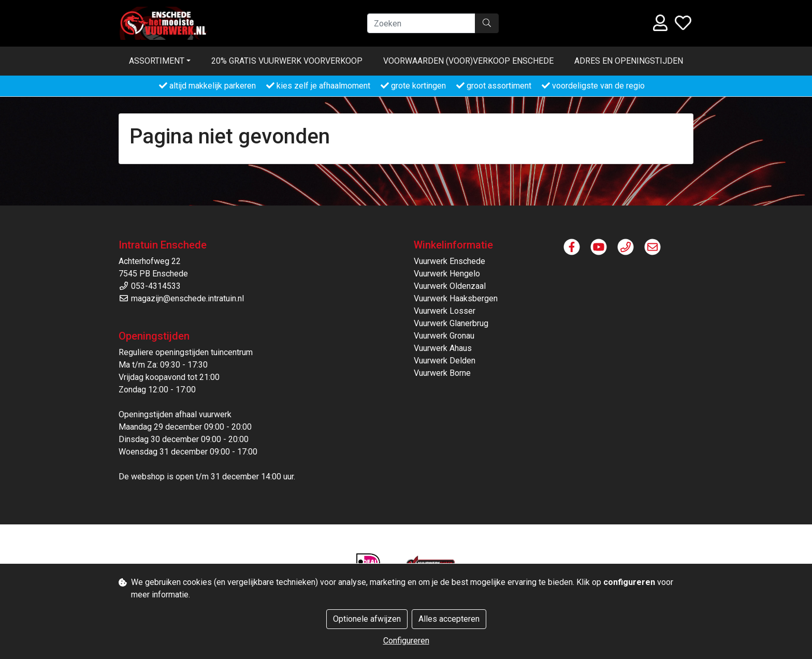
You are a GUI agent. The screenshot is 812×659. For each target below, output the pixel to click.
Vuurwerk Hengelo (447, 274)
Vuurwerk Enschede (450, 261)
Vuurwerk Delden (445, 361)
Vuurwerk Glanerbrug (451, 323)
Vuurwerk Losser (445, 311)
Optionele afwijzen (367, 619)
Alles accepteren (449, 619)
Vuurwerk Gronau (444, 336)
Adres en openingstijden (629, 61)
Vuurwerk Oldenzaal (450, 286)
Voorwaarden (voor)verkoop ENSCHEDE (468, 61)
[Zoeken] (421, 23)
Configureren (406, 641)
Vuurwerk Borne (442, 373)
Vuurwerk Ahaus (443, 348)
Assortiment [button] (157, 61)
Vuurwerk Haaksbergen (456, 298)
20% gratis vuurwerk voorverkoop (287, 61)
